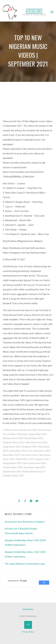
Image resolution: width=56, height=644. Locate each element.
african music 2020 (28, 430)
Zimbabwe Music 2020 (13, 476)
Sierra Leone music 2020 (34, 463)
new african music (29, 455)
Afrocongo (22, 434)
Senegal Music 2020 (12, 463)
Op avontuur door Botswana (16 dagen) (25, 522)
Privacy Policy (28, 632)
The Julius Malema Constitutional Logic (25, 564)
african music (12, 430)
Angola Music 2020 (37, 434)
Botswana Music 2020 (13, 438)
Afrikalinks (34, 11)
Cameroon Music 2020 (13, 442)
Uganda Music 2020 (12, 472)
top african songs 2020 (34, 467)
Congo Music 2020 (11, 447)
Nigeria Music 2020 (25, 459)
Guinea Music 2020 (18, 451)
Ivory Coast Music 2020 (39, 451)
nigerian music (42, 459)
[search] (22, 581)
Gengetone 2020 (29, 447)
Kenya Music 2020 (11, 455)
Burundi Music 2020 (34, 438)
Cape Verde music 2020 (36, 442)
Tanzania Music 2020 (13, 467)
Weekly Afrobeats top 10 (34, 472)
